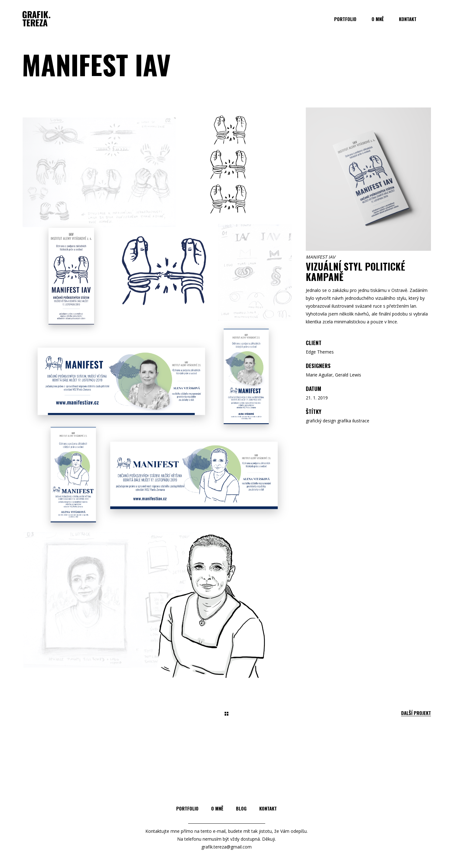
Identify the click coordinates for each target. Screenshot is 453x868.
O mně (217, 808)
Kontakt (268, 808)
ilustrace (361, 421)
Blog (241, 808)
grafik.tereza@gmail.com (226, 847)
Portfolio (187, 808)
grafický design (321, 421)
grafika (344, 421)
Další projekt (416, 713)
